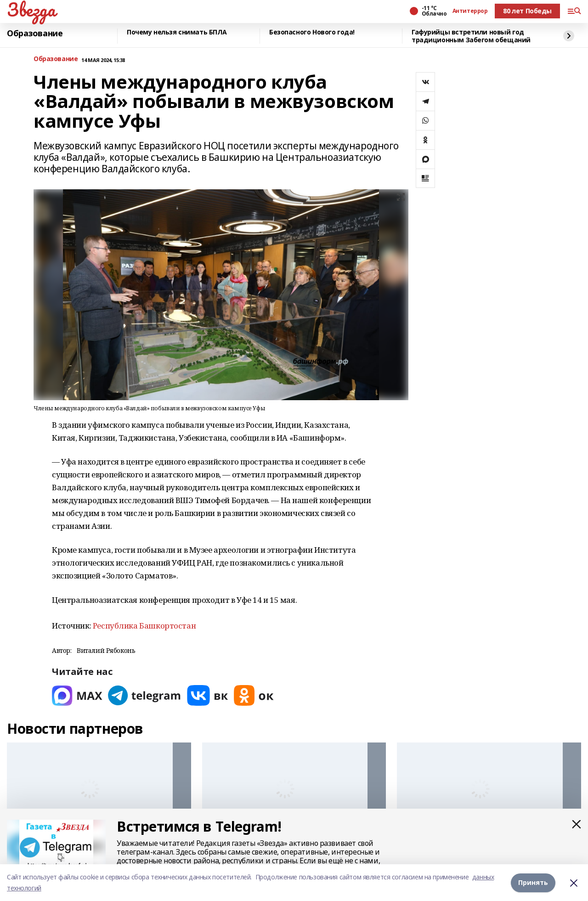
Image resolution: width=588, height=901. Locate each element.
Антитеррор (470, 11)
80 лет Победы (527, 11)
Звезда (31, 10)
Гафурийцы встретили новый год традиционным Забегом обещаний (471, 36)
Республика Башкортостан (144, 626)
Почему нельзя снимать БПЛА (177, 32)
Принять (533, 882)
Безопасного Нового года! (312, 32)
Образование (35, 34)
